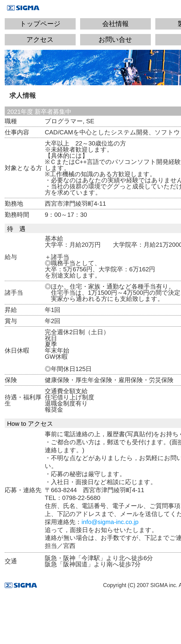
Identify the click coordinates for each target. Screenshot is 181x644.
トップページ (40, 24)
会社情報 (115, 24)
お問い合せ (115, 40)
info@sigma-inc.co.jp (110, 522)
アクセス (40, 40)
